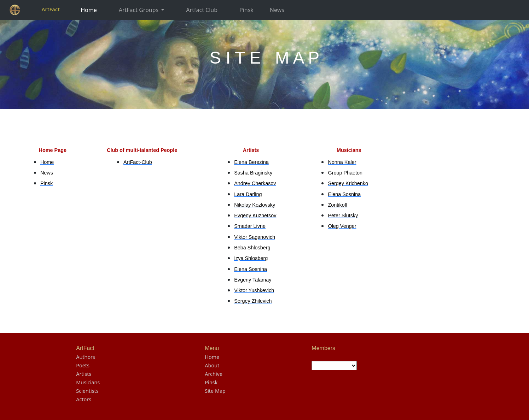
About (212, 365)
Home (89, 10)
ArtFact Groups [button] (139, 10)
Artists (84, 374)
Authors (86, 357)
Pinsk (246, 10)
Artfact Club (202, 10)
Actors (84, 399)
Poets (83, 365)
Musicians (88, 382)
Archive (214, 374)
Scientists (87, 391)
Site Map (215, 391)
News (277, 10)
